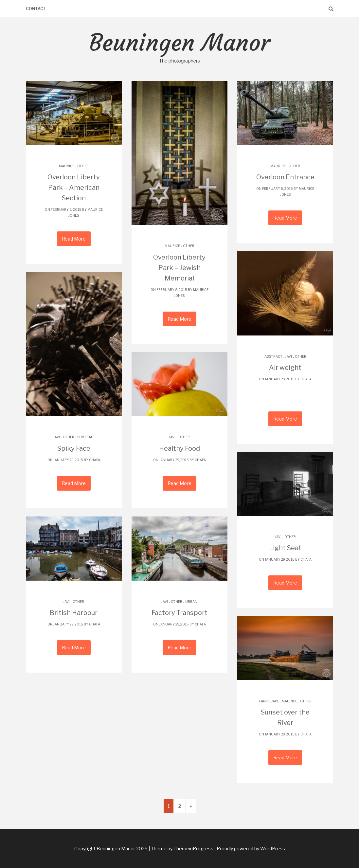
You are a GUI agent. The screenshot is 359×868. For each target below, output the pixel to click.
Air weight (285, 368)
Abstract (273, 356)
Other (83, 166)
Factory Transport (179, 613)
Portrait (86, 437)
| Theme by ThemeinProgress (181, 849)
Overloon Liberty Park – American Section (74, 188)
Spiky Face (74, 448)
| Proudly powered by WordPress (250, 849)
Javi (289, 356)
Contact (36, 9)
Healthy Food (179, 448)
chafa (306, 379)
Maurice (67, 166)
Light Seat (285, 548)
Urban (191, 602)
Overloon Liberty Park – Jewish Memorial (179, 268)
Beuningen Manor (179, 46)
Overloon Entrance (285, 177)
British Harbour (74, 613)
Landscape (269, 701)
